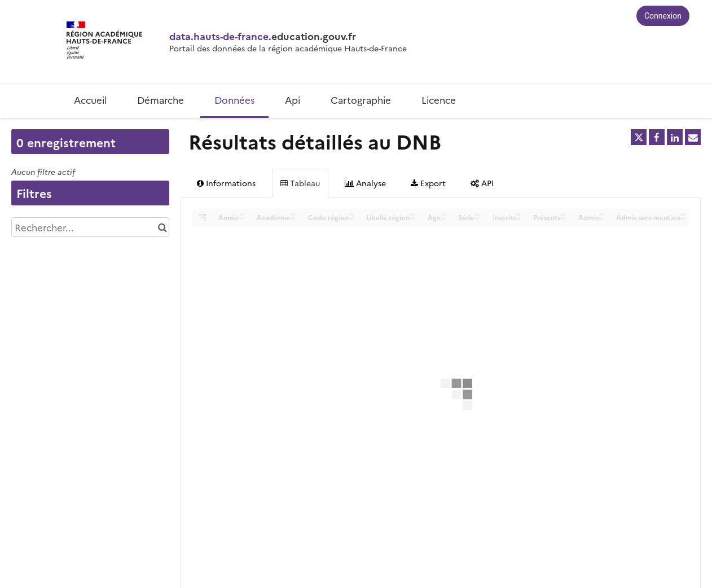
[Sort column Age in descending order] (443, 218)
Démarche (161, 100)
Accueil (90, 100)
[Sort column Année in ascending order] (242, 214)
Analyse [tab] (365, 183)
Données (234, 100)
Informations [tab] (226, 183)
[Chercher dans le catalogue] (162, 227)
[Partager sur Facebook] (657, 137)
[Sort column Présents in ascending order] (563, 214)
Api (293, 100)
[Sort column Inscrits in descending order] (518, 218)
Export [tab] (428, 183)
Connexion (663, 16)
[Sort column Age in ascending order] (443, 214)
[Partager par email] (693, 137)
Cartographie (361, 100)
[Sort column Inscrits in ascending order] (518, 214)
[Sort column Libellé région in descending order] (412, 218)
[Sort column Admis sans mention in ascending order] (683, 214)
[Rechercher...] (90, 227)
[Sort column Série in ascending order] (477, 214)
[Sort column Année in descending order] (242, 218)
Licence (439, 100)
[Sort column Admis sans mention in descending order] (683, 218)
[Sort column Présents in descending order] (563, 218)
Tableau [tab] (300, 183)
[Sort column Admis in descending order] (601, 218)
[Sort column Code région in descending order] (351, 218)
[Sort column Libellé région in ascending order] (412, 214)
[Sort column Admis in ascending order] (601, 214)
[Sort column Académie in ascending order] (293, 214)
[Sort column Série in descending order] (477, 218)
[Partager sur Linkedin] (675, 137)
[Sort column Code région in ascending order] (351, 214)
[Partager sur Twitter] (639, 137)
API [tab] (482, 183)
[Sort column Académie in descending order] (293, 218)
